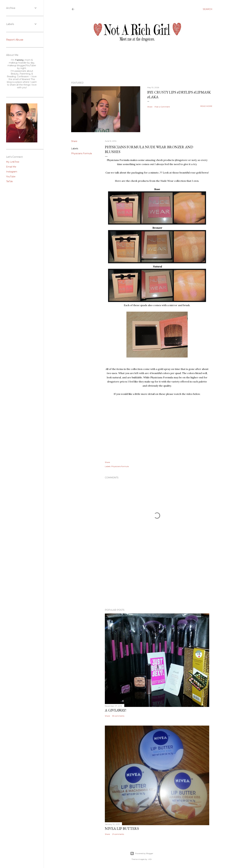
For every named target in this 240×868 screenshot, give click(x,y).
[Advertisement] (157, 579)
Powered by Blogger (142, 853)
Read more (206, 106)
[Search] (208, 9)
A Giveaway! (116, 710)
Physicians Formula (82, 153)
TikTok (9, 181)
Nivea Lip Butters (122, 828)
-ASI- (150, 859)
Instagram (12, 172)
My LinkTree (13, 162)
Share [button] (150, 107)
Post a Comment (162, 107)
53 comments (118, 716)
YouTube (11, 177)
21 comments (118, 834)
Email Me (11, 167)
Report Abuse (15, 40)
